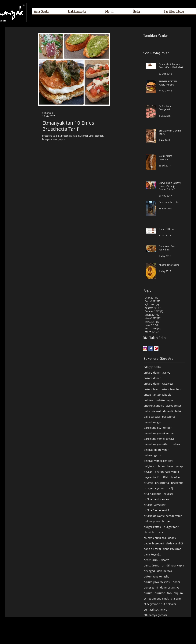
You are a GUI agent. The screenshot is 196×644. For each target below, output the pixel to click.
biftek (165, 477)
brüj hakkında (152, 494)
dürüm (148, 593)
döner (176, 582)
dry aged (149, 571)
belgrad (177, 444)
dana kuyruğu (152, 554)
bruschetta (162, 483)
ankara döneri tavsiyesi (158, 384)
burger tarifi (171, 527)
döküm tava (165, 571)
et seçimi (177, 598)
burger (166, 521)
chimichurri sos (154, 532)
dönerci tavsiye (170, 587)
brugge (148, 483)
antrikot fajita (164, 400)
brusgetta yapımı (154, 488)
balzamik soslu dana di (158, 411)
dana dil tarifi (152, 549)
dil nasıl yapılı (175, 565)
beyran (148, 472)
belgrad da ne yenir (156, 450)
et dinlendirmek (159, 598)
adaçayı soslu (152, 367)
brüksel (168, 494)
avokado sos (174, 406)
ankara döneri (153, 378)
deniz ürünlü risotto (156, 560)
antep (147, 395)
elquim (178, 593)
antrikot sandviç (154, 406)
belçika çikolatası (154, 466)
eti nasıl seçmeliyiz (156, 610)
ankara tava (151, 389)
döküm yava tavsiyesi (157, 582)
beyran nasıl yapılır (167, 472)
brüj (170, 488)
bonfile (175, 477)
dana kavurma (172, 549)
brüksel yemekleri (155, 505)
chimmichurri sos (155, 538)
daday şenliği (174, 543)
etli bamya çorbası (155, 615)
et (145, 598)
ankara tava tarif (171, 389)
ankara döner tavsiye (157, 373)
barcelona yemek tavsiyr (159, 439)
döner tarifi (151, 587)
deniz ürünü (152, 565)
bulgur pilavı (152, 521)
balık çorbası (152, 417)
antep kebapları (163, 395)
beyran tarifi (151, 477)
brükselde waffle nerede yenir (163, 516)
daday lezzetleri (154, 543)
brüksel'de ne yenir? (156, 510)
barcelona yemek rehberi (160, 433)
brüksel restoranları (156, 499)
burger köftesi (153, 527)
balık (178, 411)
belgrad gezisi (153, 455)
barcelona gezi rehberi (158, 428)
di (163, 565)
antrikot (149, 400)
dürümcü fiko (163, 593)
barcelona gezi (153, 422)
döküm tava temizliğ (156, 576)
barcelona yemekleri (157, 444)
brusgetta (177, 483)
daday (172, 538)
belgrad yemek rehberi (158, 461)
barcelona (168, 417)
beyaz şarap (175, 466)
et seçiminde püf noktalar (160, 604)
